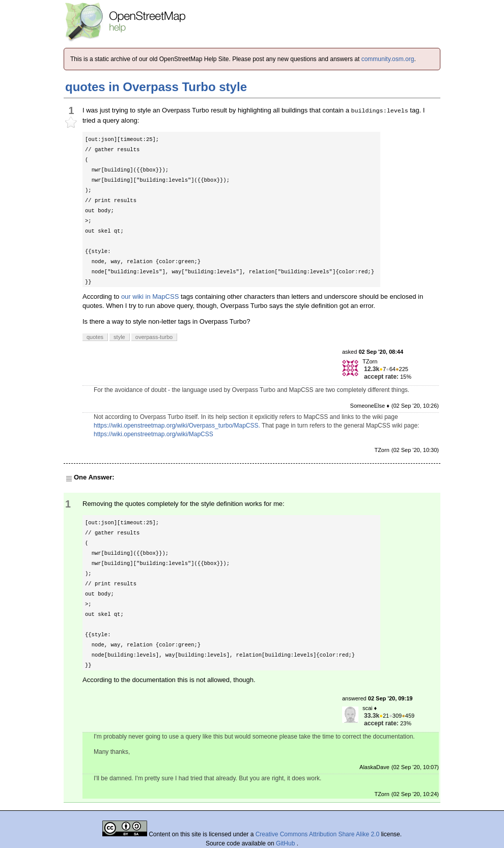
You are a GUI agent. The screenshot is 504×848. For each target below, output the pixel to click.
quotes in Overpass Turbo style (156, 87)
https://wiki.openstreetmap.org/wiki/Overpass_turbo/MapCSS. (177, 426)
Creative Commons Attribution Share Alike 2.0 (317, 834)
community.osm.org (388, 59)
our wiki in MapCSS (150, 296)
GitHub (286, 843)
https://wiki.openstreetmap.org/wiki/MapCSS (153, 434)
